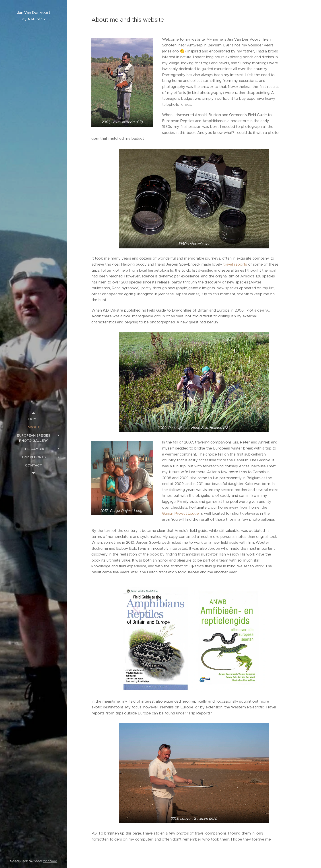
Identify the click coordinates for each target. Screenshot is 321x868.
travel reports (235, 264)
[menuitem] (33, 419)
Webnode (50, 861)
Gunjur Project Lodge (180, 513)
